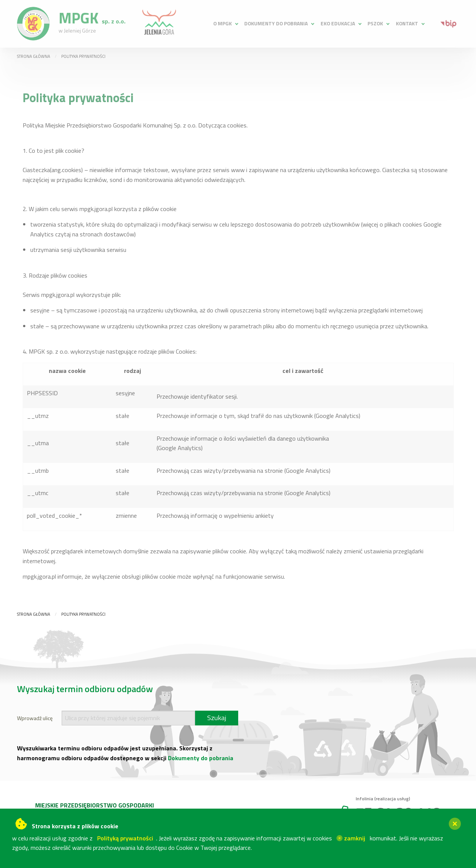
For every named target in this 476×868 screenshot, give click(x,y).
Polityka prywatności (83, 56)
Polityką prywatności (125, 838)
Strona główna (34, 56)
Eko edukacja (338, 23)
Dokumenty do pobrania (276, 23)
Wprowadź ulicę (35, 718)
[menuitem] (225, 24)
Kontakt (407, 23)
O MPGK (222, 23)
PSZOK (375, 23)
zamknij (351, 838)
